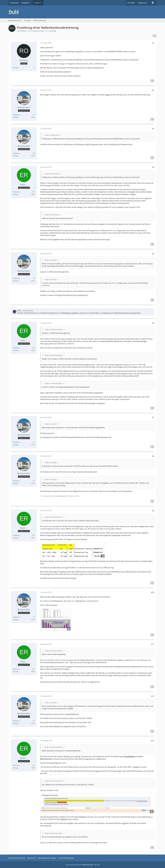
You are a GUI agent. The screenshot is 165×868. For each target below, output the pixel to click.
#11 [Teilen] (153, 644)
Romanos (23, 31)
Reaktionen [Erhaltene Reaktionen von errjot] (16, 192)
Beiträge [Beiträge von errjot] (16, 194)
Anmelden (131, 3)
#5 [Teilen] (153, 254)
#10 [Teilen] (153, 592)
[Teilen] (155, 36)
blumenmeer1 (62, 496)
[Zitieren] (152, 81)
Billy (19, 310)
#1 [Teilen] (153, 43)
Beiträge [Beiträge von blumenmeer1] (16, 117)
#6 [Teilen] (153, 323)
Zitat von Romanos (52, 135)
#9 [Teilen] (153, 511)
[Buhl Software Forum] (82, 12)
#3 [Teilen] (153, 129)
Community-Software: (83, 865)
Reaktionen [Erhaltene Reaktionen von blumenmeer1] (16, 115)
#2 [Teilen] (153, 90)
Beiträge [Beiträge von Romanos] (16, 68)
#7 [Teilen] (153, 417)
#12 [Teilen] (153, 696)
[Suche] (153, 3)
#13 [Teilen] (153, 741)
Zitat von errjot (51, 260)
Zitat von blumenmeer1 (54, 329)
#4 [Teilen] (153, 167)
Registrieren (143, 3)
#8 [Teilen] (153, 456)
